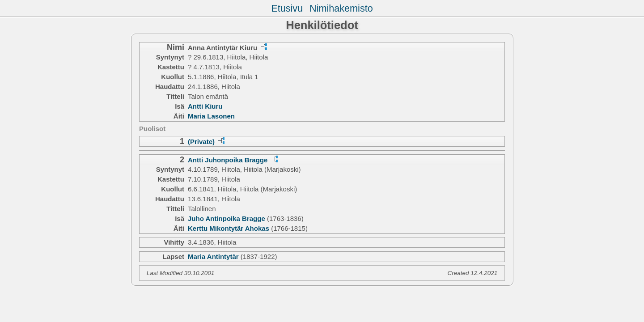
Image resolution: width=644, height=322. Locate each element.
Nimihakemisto (341, 8)
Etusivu (287, 8)
